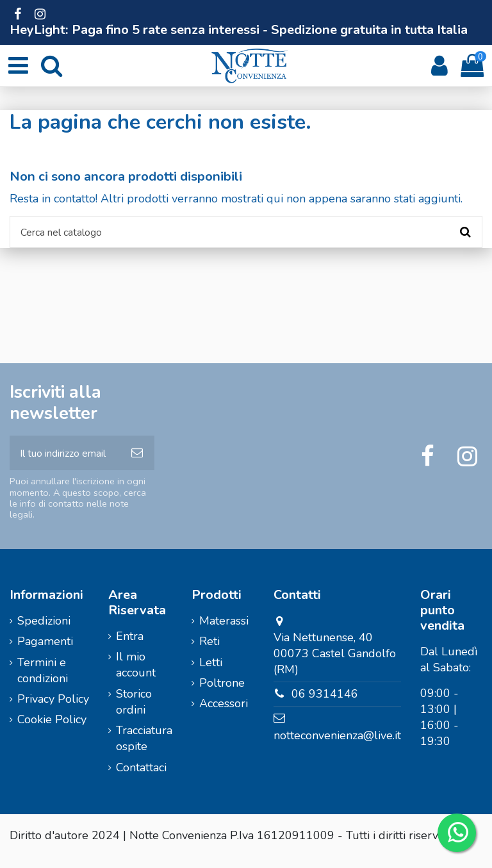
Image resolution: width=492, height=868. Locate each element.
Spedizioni (44, 631)
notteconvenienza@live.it (337, 746)
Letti (211, 673)
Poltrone (222, 693)
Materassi (224, 631)
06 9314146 (325, 705)
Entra (130, 646)
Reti (209, 652)
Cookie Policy (52, 730)
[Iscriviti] (137, 461)
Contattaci (141, 778)
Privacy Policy (53, 710)
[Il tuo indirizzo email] (65, 461)
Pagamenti (45, 652)
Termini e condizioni (43, 681)
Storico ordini (134, 712)
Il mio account (136, 676)
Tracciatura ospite (144, 749)
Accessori (224, 714)
